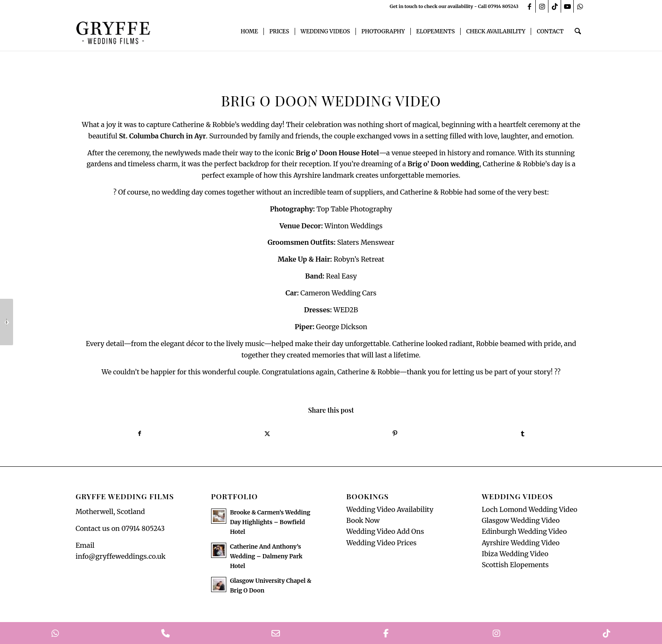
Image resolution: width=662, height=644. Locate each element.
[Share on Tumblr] (523, 434)
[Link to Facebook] (529, 6)
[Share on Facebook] (140, 434)
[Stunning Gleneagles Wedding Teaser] (7, 322)
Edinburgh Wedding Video (524, 532)
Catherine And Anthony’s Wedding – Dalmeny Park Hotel (266, 557)
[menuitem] (250, 32)
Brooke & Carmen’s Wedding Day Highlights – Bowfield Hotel (270, 523)
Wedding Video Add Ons (385, 532)
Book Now (363, 521)
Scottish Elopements (515, 566)
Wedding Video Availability (390, 510)
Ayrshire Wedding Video (521, 543)
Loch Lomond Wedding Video (529, 510)
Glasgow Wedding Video (521, 521)
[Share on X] (267, 434)
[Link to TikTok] (555, 6)
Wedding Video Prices (381, 543)
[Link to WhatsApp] (580, 6)
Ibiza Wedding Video (515, 555)
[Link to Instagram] (542, 6)
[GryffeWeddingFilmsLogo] (114, 32)
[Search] (578, 32)
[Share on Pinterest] (395, 434)
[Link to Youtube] (567, 6)
